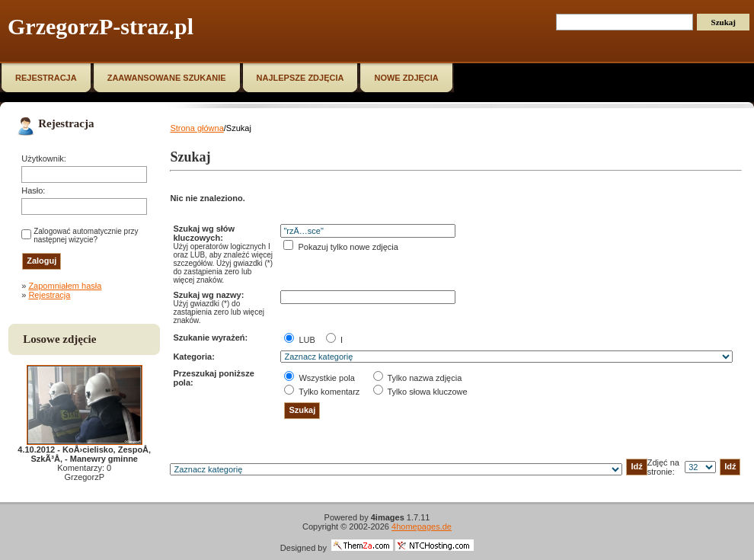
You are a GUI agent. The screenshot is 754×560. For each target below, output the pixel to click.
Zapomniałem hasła (65, 286)
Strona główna (196, 128)
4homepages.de (422, 526)
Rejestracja (49, 295)
